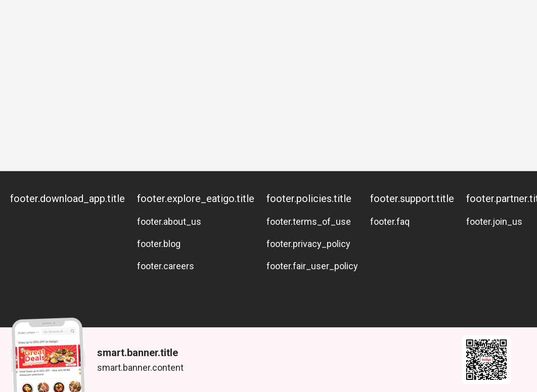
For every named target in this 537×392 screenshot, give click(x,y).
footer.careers (166, 266)
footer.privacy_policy (308, 244)
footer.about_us (169, 222)
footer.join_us (494, 222)
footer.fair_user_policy (312, 266)
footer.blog (159, 244)
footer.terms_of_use (309, 222)
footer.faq (390, 222)
